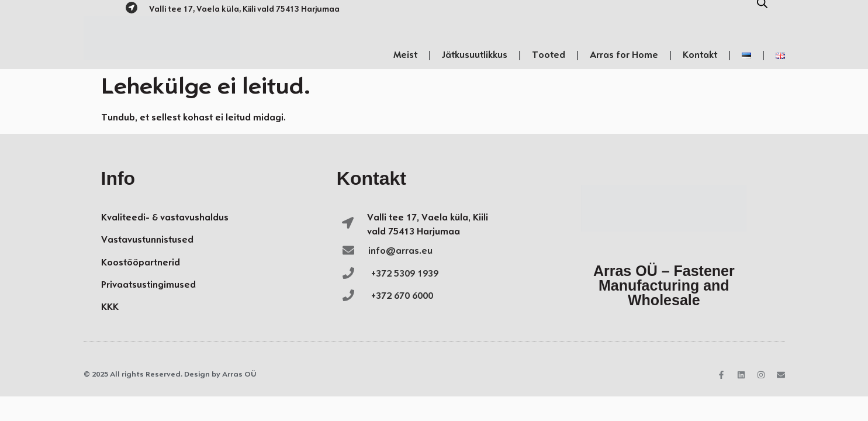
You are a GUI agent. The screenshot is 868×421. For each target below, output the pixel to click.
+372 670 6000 (402, 296)
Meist (405, 55)
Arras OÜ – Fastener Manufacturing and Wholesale (664, 285)
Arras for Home (624, 55)
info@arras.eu (400, 251)
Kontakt (700, 55)
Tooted (549, 55)
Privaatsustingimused (148, 285)
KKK (110, 307)
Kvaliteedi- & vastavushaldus (165, 218)
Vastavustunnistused (147, 240)
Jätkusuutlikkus (475, 55)
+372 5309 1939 (405, 274)
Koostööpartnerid (141, 263)
